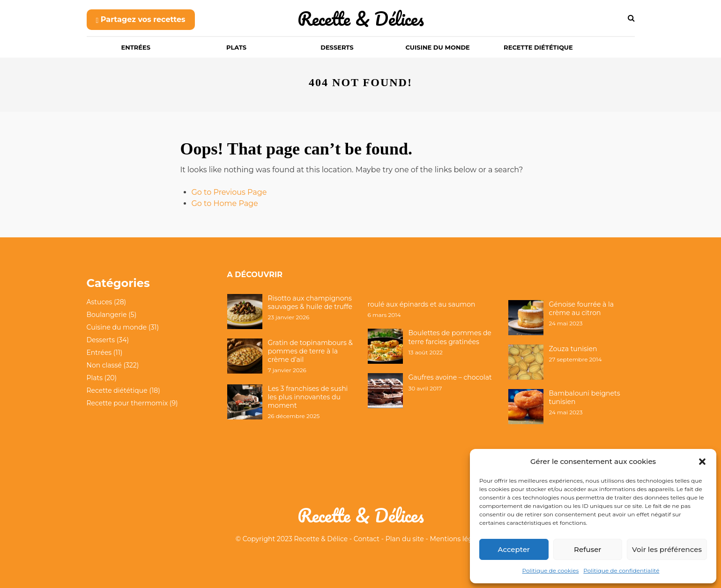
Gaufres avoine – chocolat (450, 377)
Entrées (136, 47)
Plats (236, 47)
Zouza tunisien (573, 349)
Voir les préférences (667, 549)
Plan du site (405, 539)
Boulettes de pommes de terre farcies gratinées (450, 337)
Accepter (514, 549)
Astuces (100, 302)
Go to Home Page (225, 203)
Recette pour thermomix (127, 403)
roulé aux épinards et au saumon (422, 304)
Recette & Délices (361, 18)
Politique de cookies (551, 570)
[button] (702, 462)
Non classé (104, 365)
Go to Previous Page (229, 192)
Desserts (337, 47)
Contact (367, 539)
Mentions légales (458, 539)
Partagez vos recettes (141, 19)
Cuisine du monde (438, 47)
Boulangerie (107, 315)
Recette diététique (538, 47)
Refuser (587, 549)
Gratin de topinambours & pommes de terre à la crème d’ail (311, 351)
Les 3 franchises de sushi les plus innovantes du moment (308, 397)
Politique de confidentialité (621, 570)
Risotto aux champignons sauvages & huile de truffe (310, 302)
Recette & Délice (321, 539)
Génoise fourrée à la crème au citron (582, 309)
